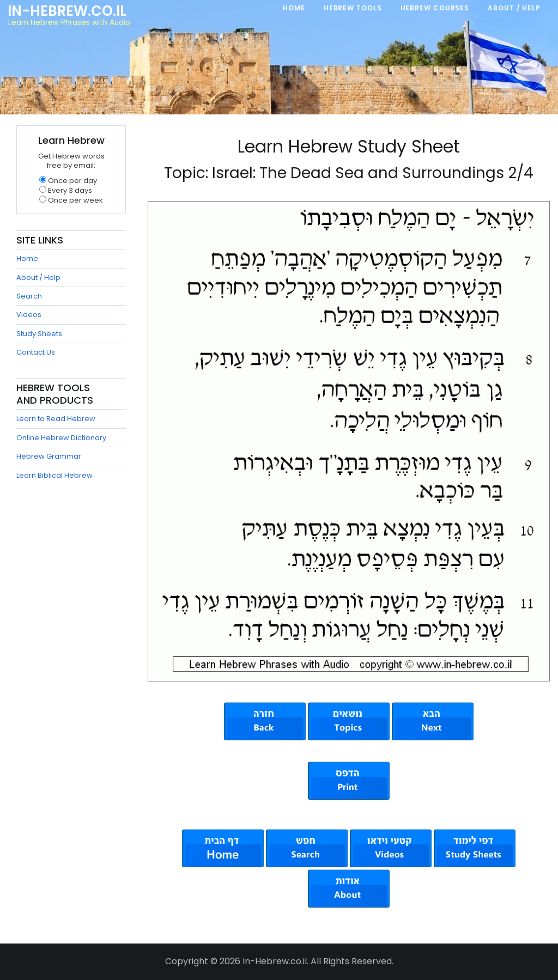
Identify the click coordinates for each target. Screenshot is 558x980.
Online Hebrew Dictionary (61, 438)
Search (29, 296)
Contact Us (36, 352)
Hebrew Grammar (49, 456)
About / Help (38, 278)
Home (27, 258)
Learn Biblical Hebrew (54, 475)
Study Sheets (39, 334)
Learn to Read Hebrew (56, 419)
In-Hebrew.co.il (67, 11)
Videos (29, 315)
